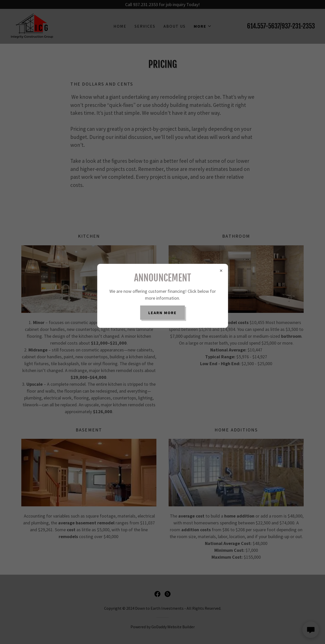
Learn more (162, 313)
